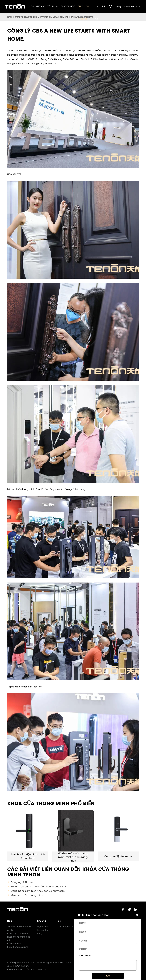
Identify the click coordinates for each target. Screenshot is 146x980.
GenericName (15, 969)
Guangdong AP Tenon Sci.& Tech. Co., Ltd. (58, 963)
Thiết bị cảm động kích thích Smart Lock (28, 856)
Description (43, 930)
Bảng (40, 933)
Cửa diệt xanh (15, 944)
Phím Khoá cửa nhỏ (18, 947)
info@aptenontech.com (129, 6)
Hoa (31, 6)
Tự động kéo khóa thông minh (20, 928)
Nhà (9, 17)
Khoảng (41, 6)
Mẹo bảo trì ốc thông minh (25, 895)
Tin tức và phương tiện (84, 19)
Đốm (40, 17)
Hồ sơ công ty (65, 927)
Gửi (108, 976)
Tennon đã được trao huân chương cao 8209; (37, 887)
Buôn (55, 6)
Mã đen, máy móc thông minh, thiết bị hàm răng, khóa (73, 857)
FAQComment (68, 6)
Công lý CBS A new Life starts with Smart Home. (69, 17)
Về (49, 6)
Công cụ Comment (18, 933)
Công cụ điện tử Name (118, 856)
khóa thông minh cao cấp (19, 939)
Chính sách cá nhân (35, 969)
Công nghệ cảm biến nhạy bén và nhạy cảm (36, 891)
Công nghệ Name (20, 882)
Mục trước (43, 927)
